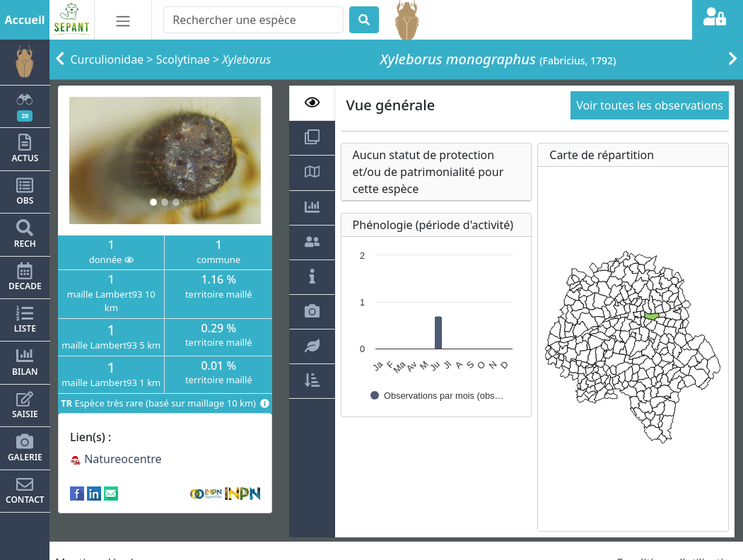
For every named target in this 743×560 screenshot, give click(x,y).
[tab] (312, 103)
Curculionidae (107, 59)
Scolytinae (183, 59)
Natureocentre (116, 459)
